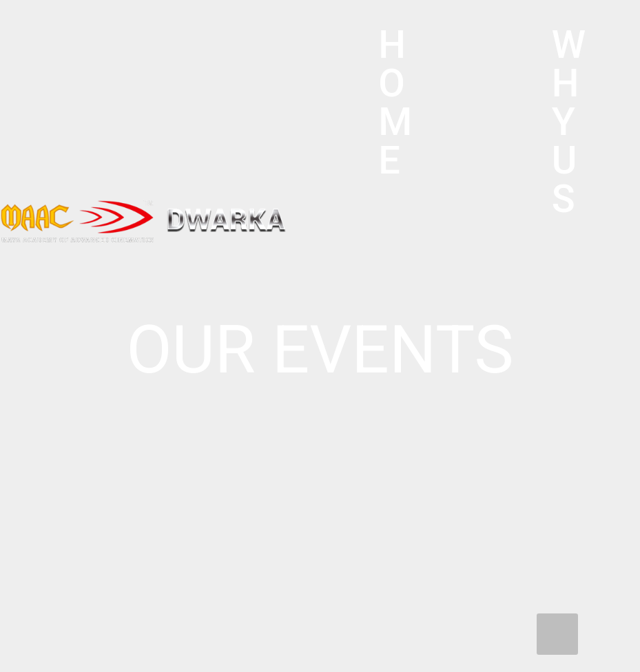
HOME (395, 103)
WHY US (569, 122)
